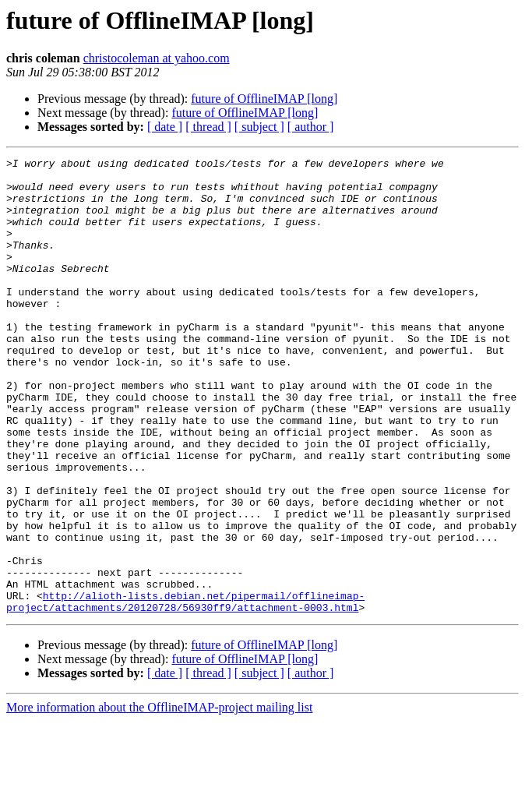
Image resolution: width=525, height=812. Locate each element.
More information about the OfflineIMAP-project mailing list (159, 798)
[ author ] (311, 127)
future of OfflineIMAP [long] (264, 99)
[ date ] (165, 127)
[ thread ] (208, 127)
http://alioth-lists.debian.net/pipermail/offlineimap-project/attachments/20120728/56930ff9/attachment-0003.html (185, 691)
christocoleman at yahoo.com (157, 58)
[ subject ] (259, 127)
